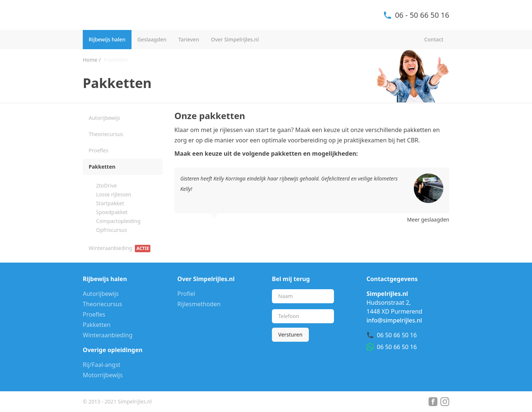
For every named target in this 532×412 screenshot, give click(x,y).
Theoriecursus (106, 134)
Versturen (290, 335)
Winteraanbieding (120, 248)
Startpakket (110, 203)
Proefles (98, 150)
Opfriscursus (112, 230)
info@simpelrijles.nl (394, 320)
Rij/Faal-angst (102, 365)
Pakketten (102, 167)
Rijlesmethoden (199, 304)
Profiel (186, 294)
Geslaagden (152, 39)
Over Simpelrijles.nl (235, 39)
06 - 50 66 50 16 (416, 15)
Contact (434, 39)
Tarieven (189, 39)
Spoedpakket (112, 212)
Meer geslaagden (428, 219)
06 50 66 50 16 (397, 335)
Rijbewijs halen (107, 39)
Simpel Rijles (122, 15)
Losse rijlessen (114, 194)
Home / (92, 60)
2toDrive (106, 185)
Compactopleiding (118, 221)
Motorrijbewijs (103, 375)
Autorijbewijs (104, 118)
